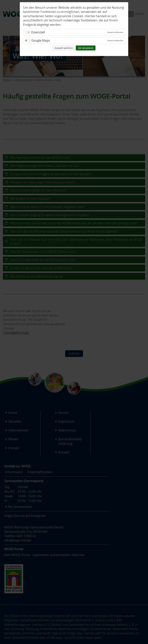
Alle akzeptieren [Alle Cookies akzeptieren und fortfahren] (86, 48)
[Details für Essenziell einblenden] (115, 32)
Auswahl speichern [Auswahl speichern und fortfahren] (64, 48)
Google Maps (41, 41)
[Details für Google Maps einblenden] (115, 41)
